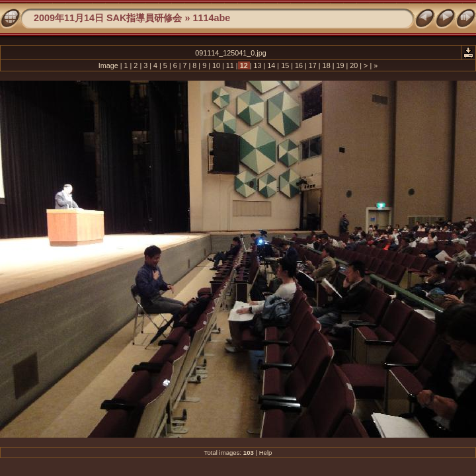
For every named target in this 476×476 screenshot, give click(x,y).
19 (340, 65)
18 (327, 65)
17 (313, 65)
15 (285, 65)
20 (354, 65)
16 (299, 65)
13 (257, 65)
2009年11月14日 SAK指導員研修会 (108, 18)
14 (271, 65)
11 (230, 65)
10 (216, 65)
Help (266, 453)
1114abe (211, 18)
